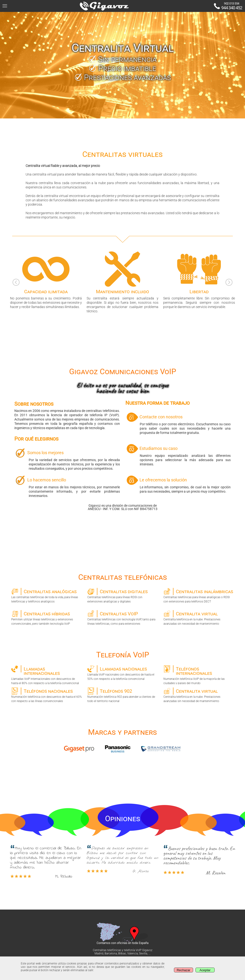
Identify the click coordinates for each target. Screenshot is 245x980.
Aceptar (205, 970)
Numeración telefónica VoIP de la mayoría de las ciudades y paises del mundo (199, 675)
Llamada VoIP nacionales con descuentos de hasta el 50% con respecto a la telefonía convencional (123, 673)
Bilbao (122, 953)
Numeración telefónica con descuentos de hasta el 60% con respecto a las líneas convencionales (47, 695)
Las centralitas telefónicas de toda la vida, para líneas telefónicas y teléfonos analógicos (47, 596)
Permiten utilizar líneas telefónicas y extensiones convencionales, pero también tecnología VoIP (47, 618)
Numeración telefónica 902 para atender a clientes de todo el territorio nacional (123, 695)
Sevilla (143, 953)
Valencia (133, 953)
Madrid (99, 953)
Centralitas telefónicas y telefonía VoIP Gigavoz (123, 950)
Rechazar (183, 970)
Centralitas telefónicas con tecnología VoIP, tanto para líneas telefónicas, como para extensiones (123, 618)
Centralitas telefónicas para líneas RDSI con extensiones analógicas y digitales (123, 596)
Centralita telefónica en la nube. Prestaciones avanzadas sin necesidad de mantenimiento (199, 618)
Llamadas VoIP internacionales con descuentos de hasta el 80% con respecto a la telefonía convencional (47, 675)
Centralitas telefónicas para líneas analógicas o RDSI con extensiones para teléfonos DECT (199, 596)
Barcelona (111, 953)
